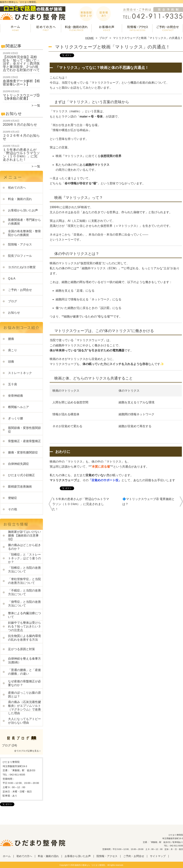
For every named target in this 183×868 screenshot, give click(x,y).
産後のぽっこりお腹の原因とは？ (24, 695)
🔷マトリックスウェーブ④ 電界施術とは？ (148, 502)
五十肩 (13, 384)
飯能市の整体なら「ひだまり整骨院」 (91, 865)
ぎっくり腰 (15, 418)
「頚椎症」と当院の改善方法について (24, 570)
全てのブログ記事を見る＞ (28, 751)
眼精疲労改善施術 (20, 487)
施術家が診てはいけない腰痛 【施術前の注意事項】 (24, 535)
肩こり (13, 350)
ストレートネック (20, 373)
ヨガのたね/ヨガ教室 (22, 267)
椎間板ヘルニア (18, 407)
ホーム (15, 29)
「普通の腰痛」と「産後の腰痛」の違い (24, 672)
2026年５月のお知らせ (20, 125)
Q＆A (12, 279)
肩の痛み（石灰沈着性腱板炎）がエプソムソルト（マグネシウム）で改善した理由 (24, 708)
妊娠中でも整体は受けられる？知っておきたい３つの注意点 (24, 626)
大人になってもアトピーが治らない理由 (24, 721)
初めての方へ (46, 29)
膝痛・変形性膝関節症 (23, 452)
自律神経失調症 (18, 464)
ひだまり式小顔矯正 (21, 475)
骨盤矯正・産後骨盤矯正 (24, 441)
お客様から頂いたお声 (107, 29)
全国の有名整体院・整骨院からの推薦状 (24, 233)
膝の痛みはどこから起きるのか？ (24, 547)
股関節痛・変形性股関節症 (24, 430)
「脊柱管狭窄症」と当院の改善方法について (24, 581)
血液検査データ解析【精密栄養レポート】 (21, 83)
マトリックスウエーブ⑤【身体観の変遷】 (21, 97)
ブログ (103, 38)
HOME (90, 38)
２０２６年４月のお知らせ (21, 137)
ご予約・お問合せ (168, 29)
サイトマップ (158, 856)
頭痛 (11, 362)
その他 (13, 509)
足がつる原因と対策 (21, 649)
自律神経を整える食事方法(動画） (24, 660)
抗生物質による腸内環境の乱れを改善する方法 (24, 638)
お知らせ (14, 313)
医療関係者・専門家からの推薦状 (24, 222)
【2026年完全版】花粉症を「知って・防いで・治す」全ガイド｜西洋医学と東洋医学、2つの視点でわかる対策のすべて (21, 64)
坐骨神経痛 (15, 396)
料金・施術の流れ (76, 29)
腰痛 (11, 339)
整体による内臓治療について (24, 615)
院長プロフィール (20, 256)
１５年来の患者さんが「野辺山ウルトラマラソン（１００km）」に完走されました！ (21, 155)
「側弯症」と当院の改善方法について (24, 604)
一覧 (37, 105)
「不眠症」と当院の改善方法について (24, 592)
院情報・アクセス (137, 29)
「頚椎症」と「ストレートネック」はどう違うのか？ (24, 558)
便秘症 (13, 498)
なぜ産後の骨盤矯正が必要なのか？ (24, 683)
